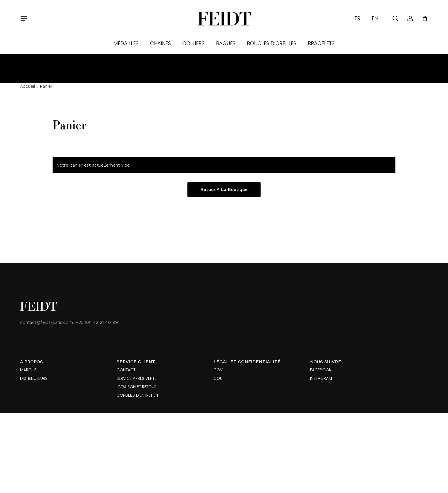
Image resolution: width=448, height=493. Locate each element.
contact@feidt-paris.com (46, 322)
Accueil (27, 86)
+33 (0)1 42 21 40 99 (97, 322)
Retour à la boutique (224, 189)
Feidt (224, 18)
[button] (23, 18)
